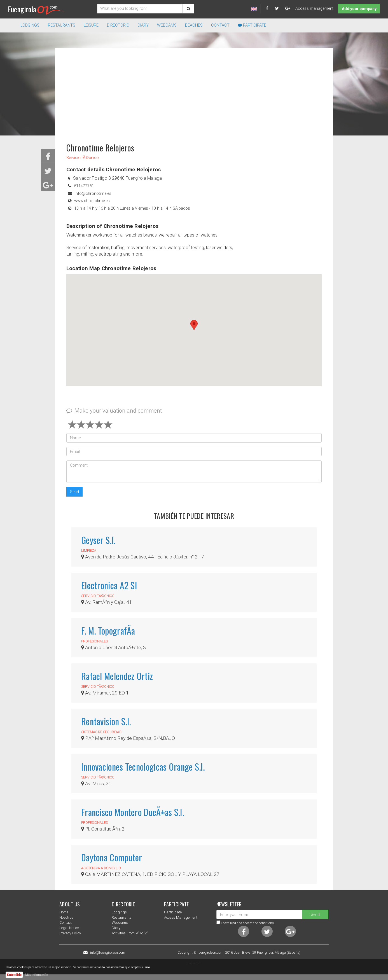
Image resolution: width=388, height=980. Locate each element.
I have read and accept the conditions (247, 923)
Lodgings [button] (30, 25)
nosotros (66, 917)
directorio (118, 25)
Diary (143, 25)
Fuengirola (37, 9)
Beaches (194, 25)
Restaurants (122, 917)
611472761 (84, 186)
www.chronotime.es (92, 201)
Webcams (167, 25)
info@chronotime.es (93, 194)
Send (74, 492)
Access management (314, 9)
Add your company (359, 9)
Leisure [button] (91, 25)
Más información (36, 975)
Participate (252, 25)
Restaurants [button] (62, 25)
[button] (194, 325)
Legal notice (69, 928)
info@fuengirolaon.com (108, 953)
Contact (220, 25)
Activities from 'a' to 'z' (130, 933)
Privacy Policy (70, 933)
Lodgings (119, 912)
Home (64, 912)
